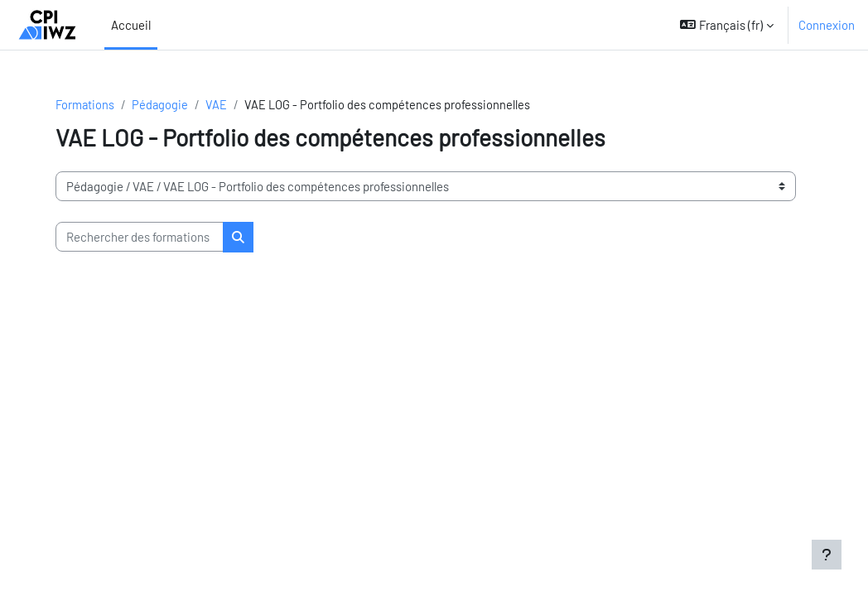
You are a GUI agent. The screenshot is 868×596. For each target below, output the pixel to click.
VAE (221, 105)
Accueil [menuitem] (131, 25)
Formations (89, 105)
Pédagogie (164, 105)
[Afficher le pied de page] (827, 555)
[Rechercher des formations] (143, 238)
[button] (727, 25)
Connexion (827, 25)
